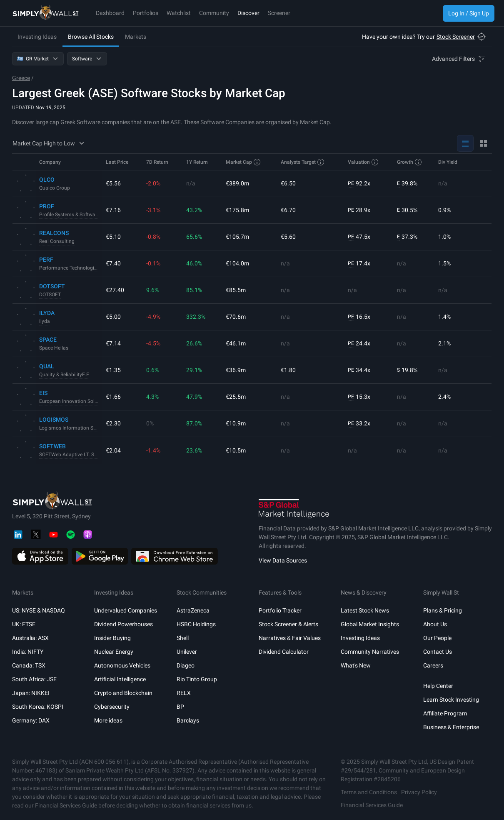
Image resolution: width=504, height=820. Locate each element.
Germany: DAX (31, 720)
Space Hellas (54, 348)
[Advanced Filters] (459, 59)
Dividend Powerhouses (124, 624)
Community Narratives (370, 652)
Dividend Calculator (284, 652)
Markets (136, 37)
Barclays (188, 720)
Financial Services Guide (372, 805)
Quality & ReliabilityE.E (64, 375)
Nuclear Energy (114, 652)
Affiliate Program (445, 713)
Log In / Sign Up (469, 13)
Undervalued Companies (126, 610)
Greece (21, 78)
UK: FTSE (24, 624)
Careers (433, 665)
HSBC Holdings (196, 624)
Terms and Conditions (369, 792)
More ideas (108, 720)
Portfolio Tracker (280, 610)
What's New (356, 665)
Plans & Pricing (443, 610)
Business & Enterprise (451, 727)
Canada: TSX (29, 665)
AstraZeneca (193, 610)
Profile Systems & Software (69, 215)
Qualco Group (55, 188)
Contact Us (438, 652)
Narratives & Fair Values (290, 638)
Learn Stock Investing (451, 700)
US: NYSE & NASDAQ (39, 610)
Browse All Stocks (91, 37)
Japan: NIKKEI (31, 693)
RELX (184, 693)
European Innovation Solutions (69, 401)
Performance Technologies (69, 268)
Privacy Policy (419, 792)
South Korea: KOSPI (38, 707)
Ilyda (45, 321)
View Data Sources (283, 560)
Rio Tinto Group (197, 679)
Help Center (438, 686)
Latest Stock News (365, 610)
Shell (183, 638)
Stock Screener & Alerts (288, 624)
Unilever (187, 652)
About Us (435, 624)
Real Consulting (57, 241)
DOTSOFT (50, 295)
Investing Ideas (37, 37)
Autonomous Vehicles (122, 665)
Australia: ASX (30, 638)
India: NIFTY (28, 652)
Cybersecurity (112, 707)
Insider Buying (112, 638)
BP (180, 707)
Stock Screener (456, 37)
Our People (437, 638)
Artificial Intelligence (120, 679)
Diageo (186, 665)
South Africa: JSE (34, 679)
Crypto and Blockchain (123, 693)
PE (351, 183)
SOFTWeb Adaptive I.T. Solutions (69, 455)
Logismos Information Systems (69, 428)
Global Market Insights (370, 624)
